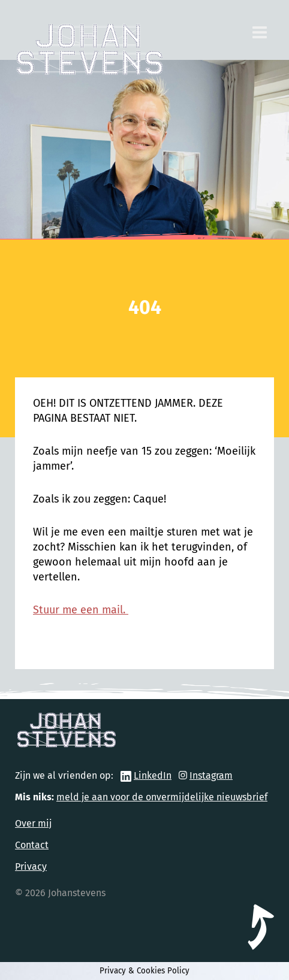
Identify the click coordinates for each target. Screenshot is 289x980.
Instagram (211, 775)
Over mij (33, 823)
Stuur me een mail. (81, 610)
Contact (32, 845)
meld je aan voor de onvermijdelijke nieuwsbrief (162, 797)
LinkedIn (153, 775)
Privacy (31, 866)
